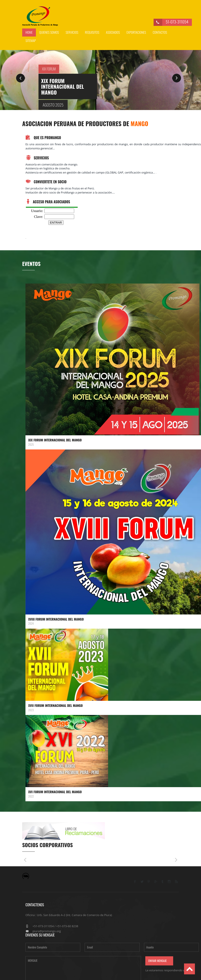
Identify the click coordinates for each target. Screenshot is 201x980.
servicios (72, 32)
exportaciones (136, 32)
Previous (21, 78)
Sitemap (31, 40)
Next (177, 78)
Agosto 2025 (53, 105)
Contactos (160, 32)
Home (29, 32)
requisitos (92, 32)
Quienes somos (49, 32)
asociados (113, 32)
